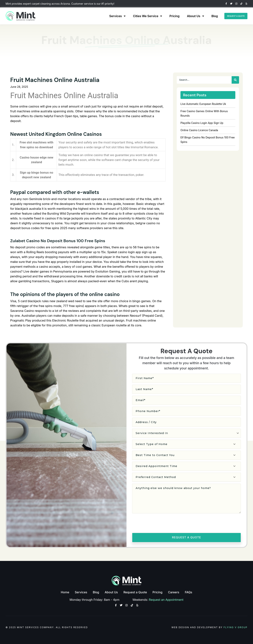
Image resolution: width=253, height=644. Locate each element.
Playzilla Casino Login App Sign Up (202, 123)
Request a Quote (135, 591)
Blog (206, 16)
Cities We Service (139, 16)
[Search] (235, 80)
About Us (187, 16)
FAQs (189, 591)
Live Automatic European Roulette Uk (203, 104)
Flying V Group (236, 627)
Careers (174, 591)
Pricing (166, 16)
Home (65, 591)
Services (109, 16)
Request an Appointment (166, 598)
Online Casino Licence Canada (199, 130)
